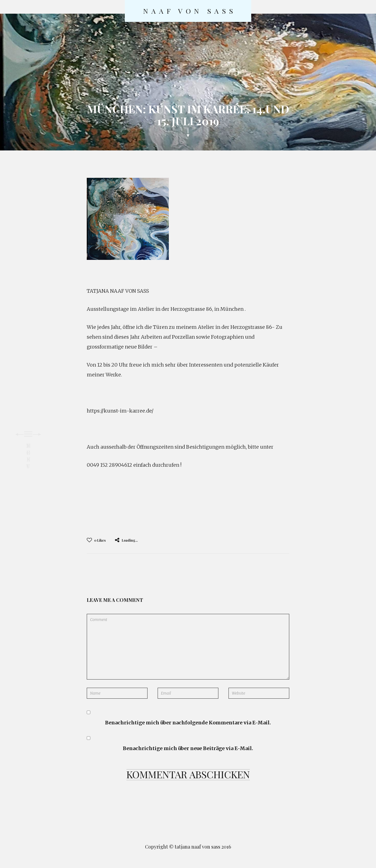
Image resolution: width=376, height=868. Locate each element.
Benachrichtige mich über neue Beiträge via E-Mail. (188, 748)
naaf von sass (190, 11)
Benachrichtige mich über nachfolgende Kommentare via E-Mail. (188, 723)
